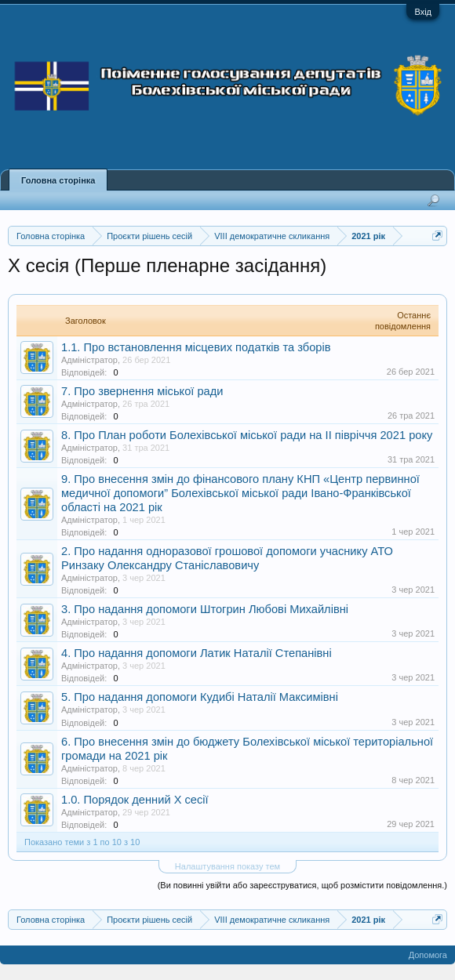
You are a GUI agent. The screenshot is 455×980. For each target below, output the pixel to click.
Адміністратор (89, 360)
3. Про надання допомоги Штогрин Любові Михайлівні (205, 609)
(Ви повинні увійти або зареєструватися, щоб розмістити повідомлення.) (302, 885)
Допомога (428, 955)
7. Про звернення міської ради (142, 391)
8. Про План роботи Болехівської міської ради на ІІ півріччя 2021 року (247, 435)
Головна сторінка (58, 180)
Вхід (423, 12)
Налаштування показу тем (227, 866)
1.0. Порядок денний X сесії (135, 800)
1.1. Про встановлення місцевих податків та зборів (196, 347)
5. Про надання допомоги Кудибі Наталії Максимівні (200, 697)
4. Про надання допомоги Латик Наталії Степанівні (197, 653)
